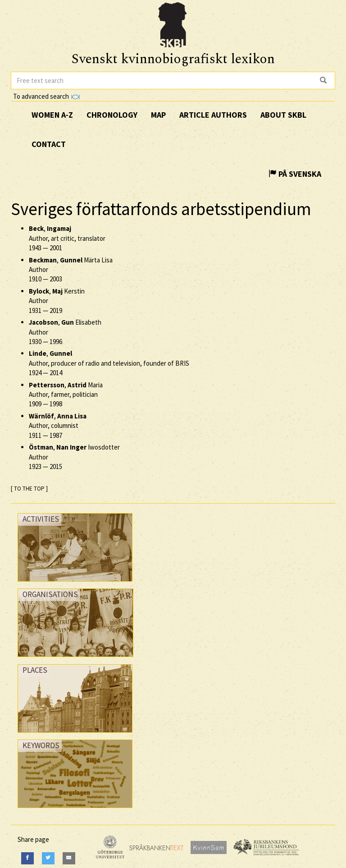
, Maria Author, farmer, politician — (66, 395)
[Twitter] (48, 858)
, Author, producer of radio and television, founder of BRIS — (109, 363)
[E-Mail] (69, 858)
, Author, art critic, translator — (67, 238)
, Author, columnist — (58, 426)
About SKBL (283, 115)
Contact (49, 144)
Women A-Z (52, 115)
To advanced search (46, 96)
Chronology (112, 115)
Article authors (213, 115)
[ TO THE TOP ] (29, 489)
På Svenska (295, 174)
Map (158, 115)
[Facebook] (27, 858)
